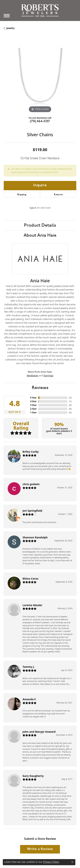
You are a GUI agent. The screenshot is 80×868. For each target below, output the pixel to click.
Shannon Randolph (35, 537)
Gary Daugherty (33, 776)
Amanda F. (29, 699)
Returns (58, 195)
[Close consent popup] (72, 862)
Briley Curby (31, 452)
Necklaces (32, 375)
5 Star (33, 398)
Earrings (49, 375)
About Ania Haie (40, 236)
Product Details (40, 225)
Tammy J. (29, 667)
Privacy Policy (51, 862)
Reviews (40, 388)
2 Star (33, 409)
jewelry (10, 28)
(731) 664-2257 (40, 121)
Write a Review (40, 849)
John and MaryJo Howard (39, 732)
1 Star (33, 412)
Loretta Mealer (32, 605)
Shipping (22, 195)
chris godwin (31, 484)
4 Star (33, 401)
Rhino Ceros (30, 579)
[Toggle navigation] (7, 16)
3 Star (33, 405)
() (70, 398)
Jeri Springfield (32, 511)
